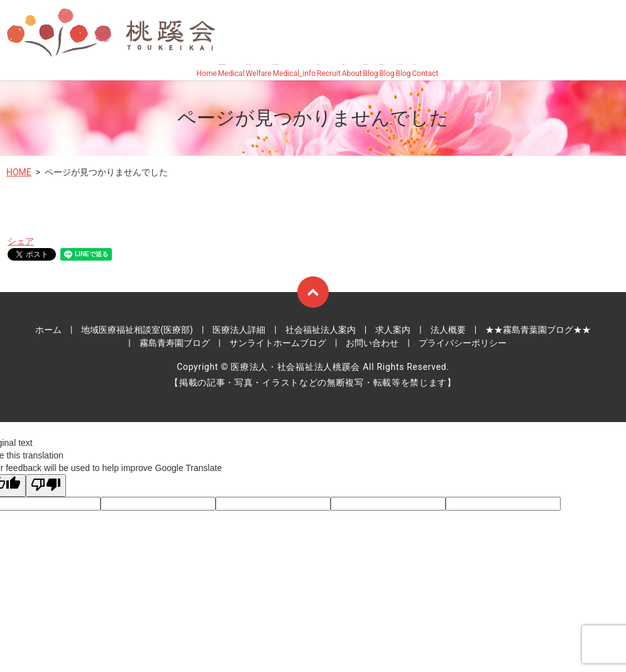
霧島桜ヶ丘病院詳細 (294, 72)
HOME (19, 172)
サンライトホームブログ (404, 72)
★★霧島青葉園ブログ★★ (538, 330)
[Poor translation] (46, 485)
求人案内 (329, 72)
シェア (21, 241)
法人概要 (352, 72)
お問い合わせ (426, 72)
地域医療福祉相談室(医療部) (231, 72)
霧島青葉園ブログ (371, 72)
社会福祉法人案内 (259, 72)
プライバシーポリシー (463, 343)
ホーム (207, 72)
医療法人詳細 (239, 330)
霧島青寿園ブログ (387, 72)
